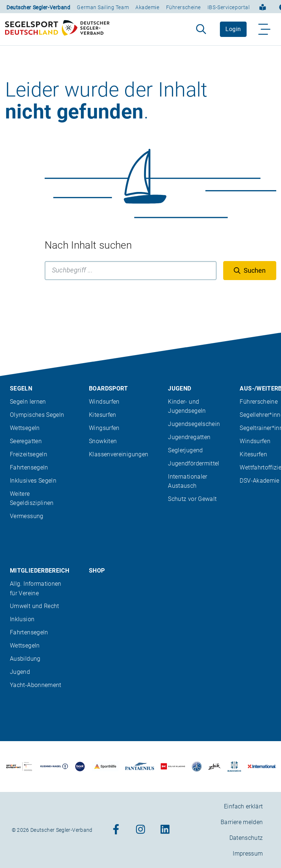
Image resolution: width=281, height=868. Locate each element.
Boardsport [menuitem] (108, 388)
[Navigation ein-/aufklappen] (265, 29)
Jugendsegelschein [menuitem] (194, 424)
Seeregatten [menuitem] (26, 441)
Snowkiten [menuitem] (103, 441)
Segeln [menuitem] (21, 388)
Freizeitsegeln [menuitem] (29, 454)
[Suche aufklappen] (201, 29)
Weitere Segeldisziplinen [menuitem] (32, 498)
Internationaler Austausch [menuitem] (188, 481)
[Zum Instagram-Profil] (140, 830)
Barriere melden (242, 822)
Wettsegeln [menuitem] (25, 428)
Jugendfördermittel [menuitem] (194, 463)
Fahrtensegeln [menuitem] (29, 467)
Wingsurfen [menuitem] (104, 428)
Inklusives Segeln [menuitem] (33, 481)
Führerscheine (183, 7)
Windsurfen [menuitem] (104, 402)
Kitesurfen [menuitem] (103, 415)
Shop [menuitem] (97, 571)
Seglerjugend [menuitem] (185, 450)
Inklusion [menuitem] (22, 619)
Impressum (248, 854)
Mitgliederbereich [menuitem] (40, 571)
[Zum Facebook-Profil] (116, 830)
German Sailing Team (103, 7)
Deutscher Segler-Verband (38, 7)
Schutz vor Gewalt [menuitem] (192, 499)
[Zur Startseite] (57, 29)
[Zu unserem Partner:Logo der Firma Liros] (197, 767)
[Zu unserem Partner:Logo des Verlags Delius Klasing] (173, 767)
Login (233, 29)
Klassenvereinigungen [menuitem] (119, 454)
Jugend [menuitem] (179, 388)
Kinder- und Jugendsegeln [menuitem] (187, 406)
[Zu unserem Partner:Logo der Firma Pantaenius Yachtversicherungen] (139, 767)
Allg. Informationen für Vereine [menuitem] (36, 588)
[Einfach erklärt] (263, 7)
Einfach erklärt (243, 806)
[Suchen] (250, 271)
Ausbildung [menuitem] (25, 659)
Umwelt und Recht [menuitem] (35, 606)
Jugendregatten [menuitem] (189, 437)
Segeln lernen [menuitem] (28, 402)
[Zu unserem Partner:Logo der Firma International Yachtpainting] (262, 767)
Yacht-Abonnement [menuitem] (36, 685)
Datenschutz (246, 838)
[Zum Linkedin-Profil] (165, 830)
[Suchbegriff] (131, 271)
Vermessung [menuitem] (27, 516)
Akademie (147, 7)
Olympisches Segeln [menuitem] (37, 415)
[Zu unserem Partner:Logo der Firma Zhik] (215, 767)
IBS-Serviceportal (229, 7)
